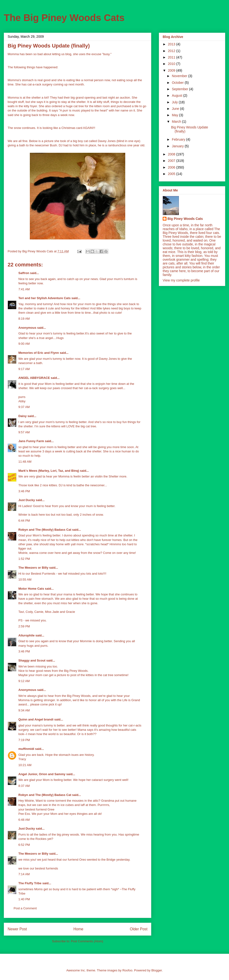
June (176, 109)
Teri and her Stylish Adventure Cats (45, 298)
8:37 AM (24, 786)
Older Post (139, 929)
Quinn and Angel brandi (36, 719)
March (177, 122)
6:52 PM (24, 845)
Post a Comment (25, 908)
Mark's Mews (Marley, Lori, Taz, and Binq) (49, 471)
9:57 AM (24, 432)
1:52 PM (24, 559)
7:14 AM (24, 874)
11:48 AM (25, 462)
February (179, 139)
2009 (172, 70)
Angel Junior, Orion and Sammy (42, 774)
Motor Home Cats (31, 589)
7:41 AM (24, 289)
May (175, 115)
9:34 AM (24, 710)
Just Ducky (27, 500)
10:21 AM (25, 765)
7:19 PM (24, 740)
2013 (172, 44)
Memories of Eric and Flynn (39, 353)
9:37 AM (24, 407)
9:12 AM (24, 681)
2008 (172, 154)
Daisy (23, 416)
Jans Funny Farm (31, 441)
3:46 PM (24, 491)
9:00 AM (24, 344)
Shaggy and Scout (32, 660)
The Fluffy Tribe (30, 883)
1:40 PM (24, 899)
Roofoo (127, 970)
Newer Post (17, 929)
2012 (172, 51)
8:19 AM (24, 319)
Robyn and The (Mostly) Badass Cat (45, 530)
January (178, 146)
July (175, 102)
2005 (172, 174)
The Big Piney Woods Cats (64, 18)
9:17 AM (24, 369)
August (177, 95)
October (178, 83)
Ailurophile (26, 635)
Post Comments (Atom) (87, 941)
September (180, 89)
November (180, 76)
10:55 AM (25, 580)
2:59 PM (24, 626)
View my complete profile (181, 280)
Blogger (156, 970)
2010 (172, 64)
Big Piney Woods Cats (185, 219)
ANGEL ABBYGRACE (34, 378)
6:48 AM (24, 820)
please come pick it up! (46, 704)
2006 (172, 167)
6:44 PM (24, 521)
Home (78, 929)
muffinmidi (26, 749)
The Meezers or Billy (33, 568)
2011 (172, 57)
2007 (172, 161)
